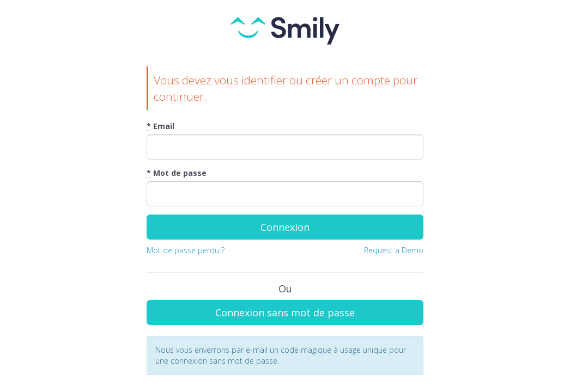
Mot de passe (177, 173)
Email (160, 126)
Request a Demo (394, 250)
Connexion (285, 227)
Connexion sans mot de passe (285, 313)
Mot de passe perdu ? (186, 250)
